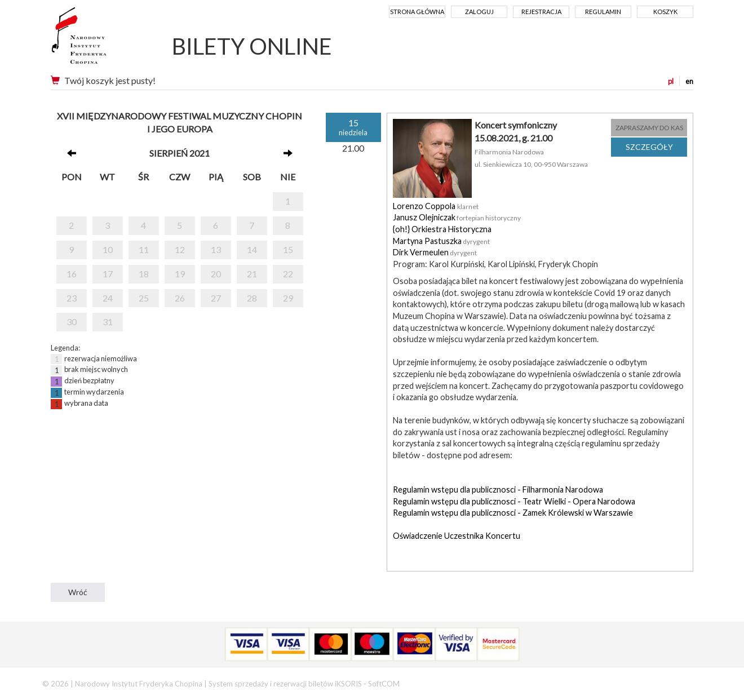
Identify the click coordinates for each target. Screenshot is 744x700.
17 (108, 274)
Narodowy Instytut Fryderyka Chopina (100, 39)
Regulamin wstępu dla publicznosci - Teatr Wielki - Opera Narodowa (514, 501)
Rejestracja (541, 12)
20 (216, 274)
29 (288, 298)
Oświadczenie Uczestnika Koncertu (457, 536)
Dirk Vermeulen (421, 252)
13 (216, 249)
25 (144, 298)
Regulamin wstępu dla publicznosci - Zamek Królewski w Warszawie (513, 513)
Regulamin (603, 12)
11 (144, 249)
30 (72, 322)
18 (144, 274)
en (689, 81)
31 (108, 322)
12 (180, 249)
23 (72, 298)
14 (252, 249)
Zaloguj (479, 12)
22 (288, 274)
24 (108, 298)
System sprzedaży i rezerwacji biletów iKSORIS (285, 684)
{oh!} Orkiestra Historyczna (442, 229)
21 (252, 274)
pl (671, 81)
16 (72, 274)
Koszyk (665, 12)
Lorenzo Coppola (425, 206)
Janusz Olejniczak (424, 217)
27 (216, 298)
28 (252, 298)
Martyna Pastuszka (427, 241)
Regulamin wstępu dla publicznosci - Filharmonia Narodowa (498, 489)
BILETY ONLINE (252, 46)
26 (180, 298)
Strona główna (417, 12)
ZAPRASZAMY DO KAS (649, 128)
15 (288, 249)
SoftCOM (384, 684)
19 (180, 274)
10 (108, 249)
